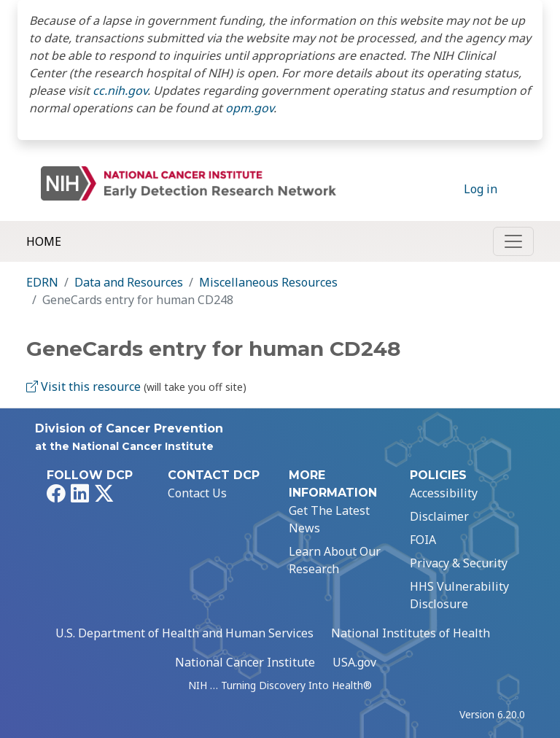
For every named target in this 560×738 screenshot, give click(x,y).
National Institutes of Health (411, 633)
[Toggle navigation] (513, 241)
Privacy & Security (459, 563)
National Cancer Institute (245, 662)
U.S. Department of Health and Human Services (184, 633)
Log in (481, 189)
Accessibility (444, 493)
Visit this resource (83, 387)
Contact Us (197, 493)
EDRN (42, 282)
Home (44, 241)
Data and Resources (129, 282)
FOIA (423, 540)
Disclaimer (439, 516)
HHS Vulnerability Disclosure (459, 595)
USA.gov (354, 662)
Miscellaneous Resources (268, 282)
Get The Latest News (329, 519)
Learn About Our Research (335, 560)
